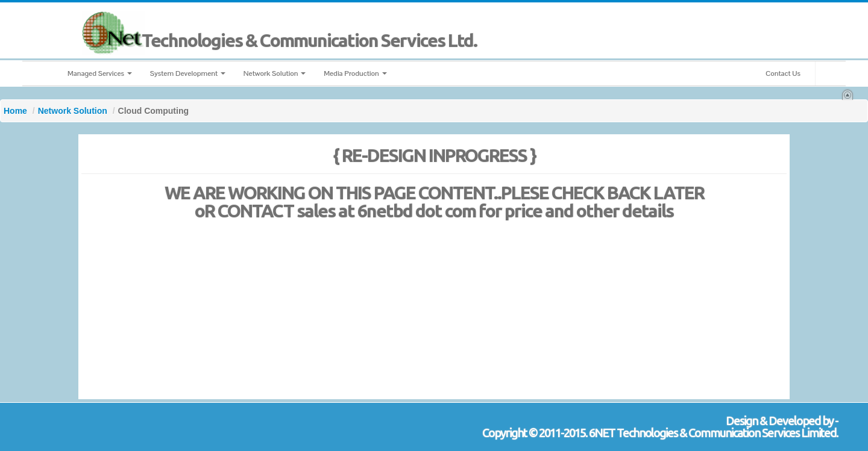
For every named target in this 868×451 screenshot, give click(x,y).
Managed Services (100, 73)
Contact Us (783, 73)
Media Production (355, 73)
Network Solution (275, 73)
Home (15, 111)
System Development (188, 73)
